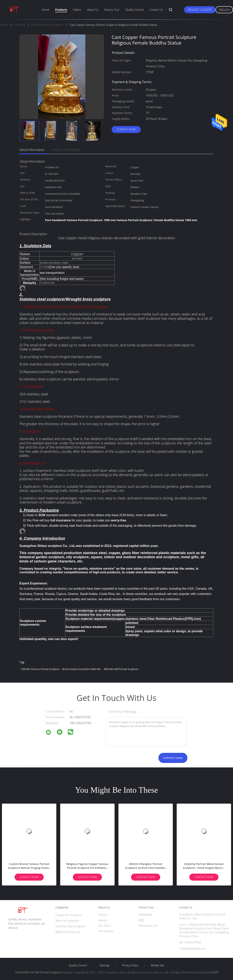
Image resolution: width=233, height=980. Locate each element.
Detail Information (32, 150)
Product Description (66, 150)
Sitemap (105, 965)
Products (61, 10)
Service (103, 920)
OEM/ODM (145, 915)
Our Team (104, 926)
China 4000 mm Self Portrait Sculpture (38, 972)
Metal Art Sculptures (68, 932)
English (224, 10)
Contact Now (126, 129)
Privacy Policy (130, 965)
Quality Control (135, 10)
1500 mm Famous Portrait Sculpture (40, 669)
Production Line (148, 926)
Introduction (106, 931)
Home (45, 10)
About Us (93, 10)
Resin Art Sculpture (67, 921)
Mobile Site (158, 965)
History (103, 915)
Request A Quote (200, 10)
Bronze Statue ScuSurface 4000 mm (82, 669)
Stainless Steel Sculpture (70, 926)
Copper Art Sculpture (68, 915)
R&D (141, 920)
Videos (77, 10)
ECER (215, 972)
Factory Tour (112, 10)
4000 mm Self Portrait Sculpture (121, 669)
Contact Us (156, 10)
